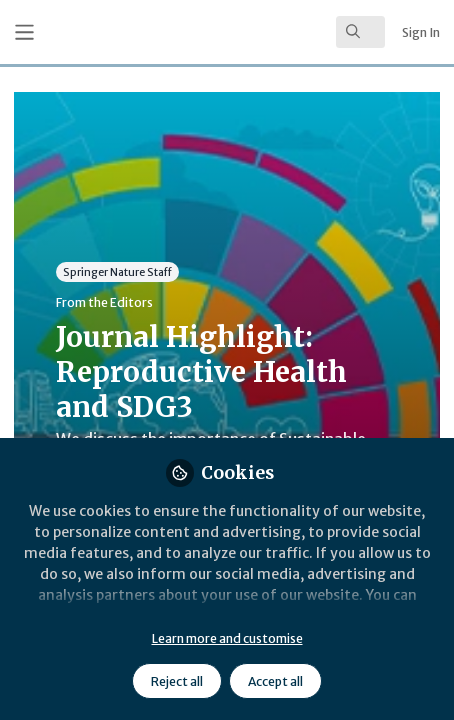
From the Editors (104, 302)
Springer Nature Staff (117, 271)
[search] (360, 32)
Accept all (275, 681)
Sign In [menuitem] (421, 32)
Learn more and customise (227, 638)
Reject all (177, 681)
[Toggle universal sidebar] (24, 32)
